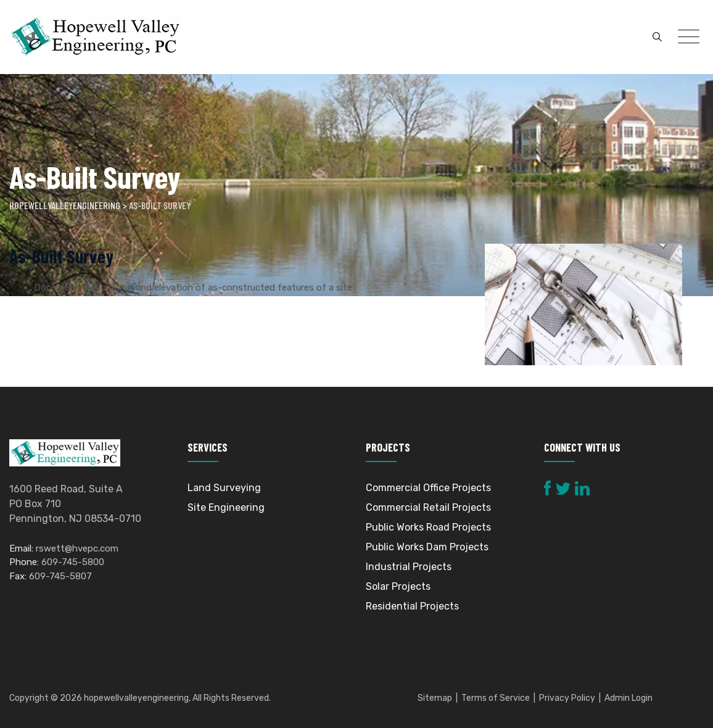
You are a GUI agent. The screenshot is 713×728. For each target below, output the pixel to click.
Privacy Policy (567, 698)
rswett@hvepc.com (77, 548)
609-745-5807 (60, 576)
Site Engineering (226, 507)
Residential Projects (412, 606)
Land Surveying (224, 488)
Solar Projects (398, 586)
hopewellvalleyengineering (136, 698)
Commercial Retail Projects (428, 507)
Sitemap (435, 698)
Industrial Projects (409, 567)
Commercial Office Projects (428, 488)
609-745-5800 (73, 562)
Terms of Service (496, 698)
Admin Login (629, 698)
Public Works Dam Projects (427, 547)
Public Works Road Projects (428, 527)
